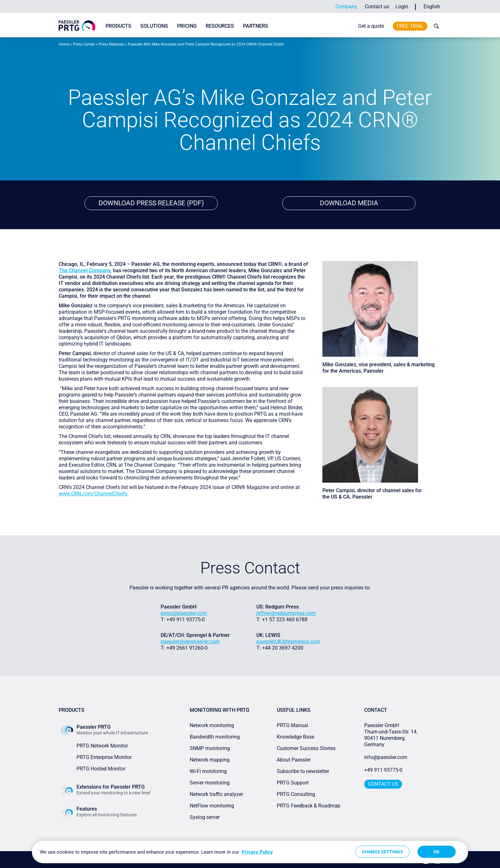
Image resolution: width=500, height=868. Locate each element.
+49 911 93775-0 (383, 770)
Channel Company (90, 271)
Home (64, 44)
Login (402, 7)
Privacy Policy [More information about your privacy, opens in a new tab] (257, 852)
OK (436, 852)
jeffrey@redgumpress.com (286, 613)
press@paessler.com (184, 613)
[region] (250, 852)
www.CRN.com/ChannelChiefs (93, 494)
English (432, 7)
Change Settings (382, 852)
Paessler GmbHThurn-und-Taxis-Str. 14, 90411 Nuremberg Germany (391, 735)
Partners (256, 26)
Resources (220, 26)
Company (346, 7)
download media (349, 203)
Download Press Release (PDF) (151, 203)
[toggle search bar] (435, 26)
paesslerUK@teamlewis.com (288, 642)
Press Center (84, 44)
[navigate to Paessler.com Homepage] (77, 26)
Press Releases (111, 44)
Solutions (154, 26)
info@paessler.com (386, 758)
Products (118, 26)
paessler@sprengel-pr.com (190, 642)
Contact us (377, 7)
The (64, 271)
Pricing (187, 26)
